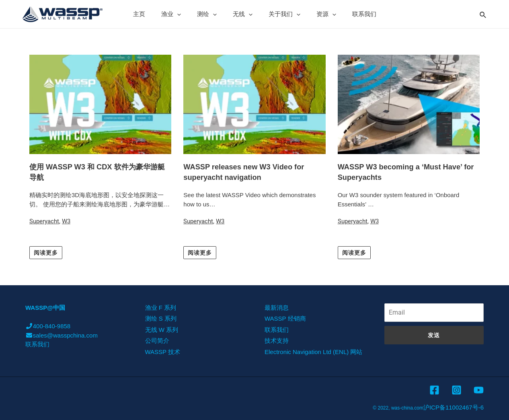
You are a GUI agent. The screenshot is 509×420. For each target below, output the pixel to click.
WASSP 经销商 (285, 318)
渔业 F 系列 (161, 307)
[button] (46, 252)
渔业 (179, 14)
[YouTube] (479, 390)
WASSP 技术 (163, 351)
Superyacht (44, 221)
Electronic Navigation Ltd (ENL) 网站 (313, 351)
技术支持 (277, 341)
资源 (318, 14)
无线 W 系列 (162, 329)
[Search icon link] (483, 14)
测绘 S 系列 (161, 318)
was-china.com (407, 408)
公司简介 (157, 341)
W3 (66, 221)
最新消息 (277, 307)
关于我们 (280, 14)
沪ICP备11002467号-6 (454, 407)
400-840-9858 (48, 326)
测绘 (211, 14)
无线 (243, 14)
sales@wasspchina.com (62, 335)
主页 (151, 14)
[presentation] (185, 14)
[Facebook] (434, 390)
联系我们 (352, 14)
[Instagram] (457, 390)
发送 (434, 335)
